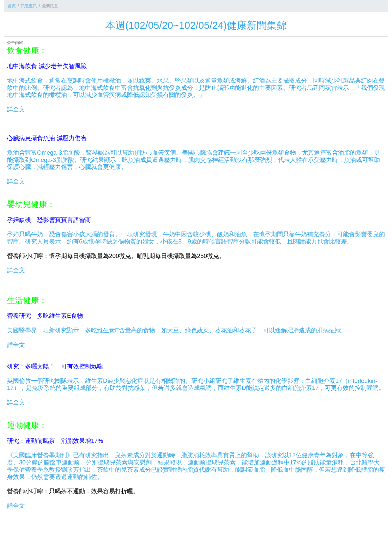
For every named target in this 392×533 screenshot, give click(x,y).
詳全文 (16, 109)
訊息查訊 (29, 6)
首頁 (12, 6)
